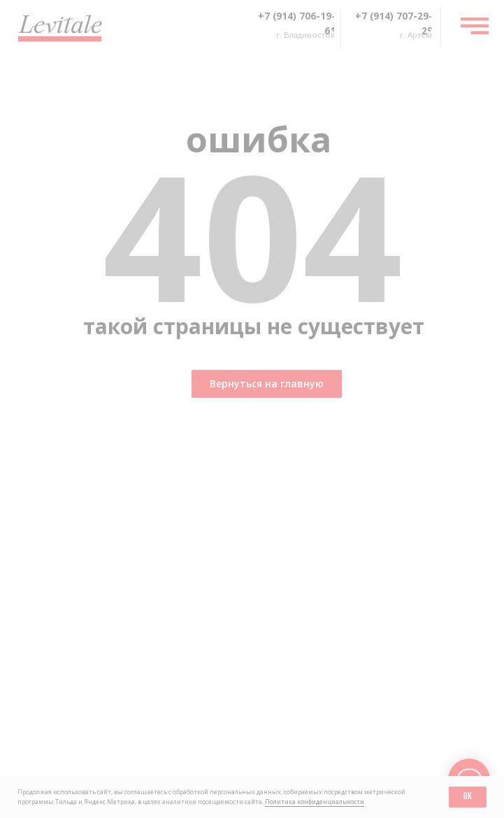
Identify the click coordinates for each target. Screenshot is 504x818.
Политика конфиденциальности (315, 802)
